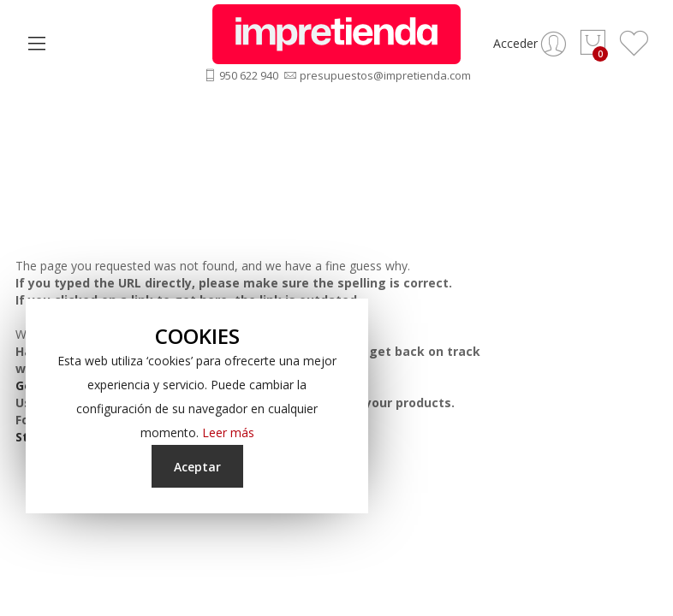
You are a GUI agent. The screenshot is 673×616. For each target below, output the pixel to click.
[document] (197, 406)
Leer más (228, 432)
